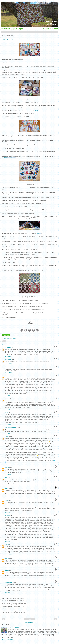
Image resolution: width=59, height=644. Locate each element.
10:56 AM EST (9, 424)
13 (55, 514)
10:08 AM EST (9, 396)
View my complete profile (7, 639)
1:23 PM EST (8, 475)
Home (29, 619)
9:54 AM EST (8, 373)
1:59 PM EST (8, 567)
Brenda (7, 558)
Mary (6, 367)
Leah (6, 500)
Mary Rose (8, 348)
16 (55, 569)
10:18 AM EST (9, 409)
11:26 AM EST (9, 433)
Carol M (7, 467)
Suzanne (7, 515)
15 (55, 557)
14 (55, 543)
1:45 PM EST (8, 485)
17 (55, 581)
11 (55, 487)
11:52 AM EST (9, 464)
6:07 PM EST (8, 579)
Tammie (7, 437)
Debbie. (7, 545)
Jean (6, 478)
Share (4, 341)
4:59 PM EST (8, 512)
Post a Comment (6, 596)
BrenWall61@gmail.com (11, 428)
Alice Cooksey (9, 582)
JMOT (7, 399)
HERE (36, 110)
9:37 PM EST (8, 541)
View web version (29, 622)
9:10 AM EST (8, 356)
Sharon (7, 488)
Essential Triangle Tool (10, 158)
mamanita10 (8, 360)
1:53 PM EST (8, 497)
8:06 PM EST (8, 593)
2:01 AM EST (8, 555)
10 (55, 477)
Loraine (7, 570)
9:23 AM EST (8, 364)
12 (55, 499)
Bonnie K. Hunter (6, 338)
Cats (6, 376)
